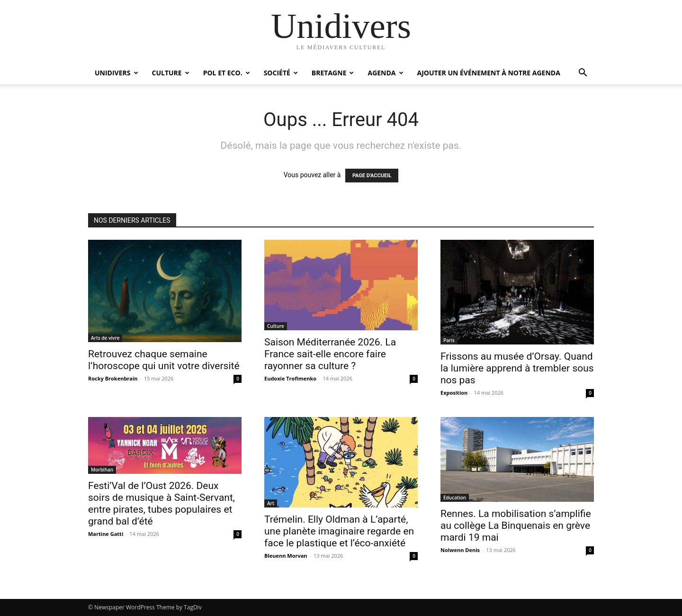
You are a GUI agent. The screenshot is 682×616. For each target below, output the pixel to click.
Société (281, 73)
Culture (171, 73)
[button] (583, 74)
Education (455, 498)
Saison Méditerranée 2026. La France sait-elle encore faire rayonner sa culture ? (330, 354)
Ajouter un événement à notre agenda (489, 73)
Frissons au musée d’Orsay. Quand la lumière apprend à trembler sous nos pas (517, 368)
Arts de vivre (105, 338)
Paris (449, 340)
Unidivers (117, 73)
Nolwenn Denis (460, 550)
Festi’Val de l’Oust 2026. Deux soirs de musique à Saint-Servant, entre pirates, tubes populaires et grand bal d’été (162, 503)
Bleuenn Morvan (286, 556)
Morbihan (102, 470)
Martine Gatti (106, 534)
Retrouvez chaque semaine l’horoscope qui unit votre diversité (164, 360)
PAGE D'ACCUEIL (372, 176)
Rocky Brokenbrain (113, 378)
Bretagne (333, 73)
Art (271, 503)
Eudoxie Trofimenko (290, 378)
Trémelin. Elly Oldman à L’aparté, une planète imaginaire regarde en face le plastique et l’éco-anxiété (339, 531)
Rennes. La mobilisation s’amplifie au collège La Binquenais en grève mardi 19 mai (516, 525)
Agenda (385, 73)
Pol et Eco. (227, 73)
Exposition (454, 393)
